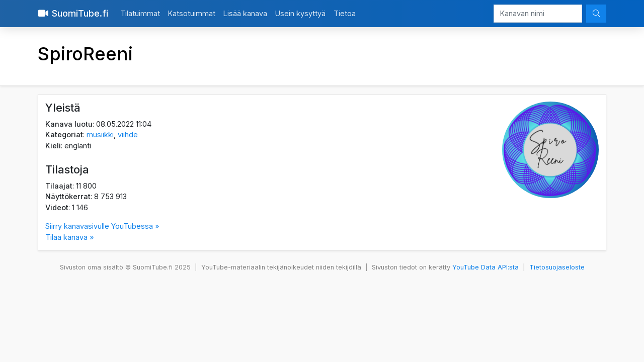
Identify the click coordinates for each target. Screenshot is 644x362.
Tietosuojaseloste (557, 267)
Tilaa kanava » (69, 237)
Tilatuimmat (140, 13)
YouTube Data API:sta (486, 267)
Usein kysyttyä (300, 13)
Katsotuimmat (192, 13)
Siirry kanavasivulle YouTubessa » (102, 226)
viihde (128, 134)
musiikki (100, 134)
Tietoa (345, 13)
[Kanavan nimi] (538, 14)
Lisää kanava (245, 13)
